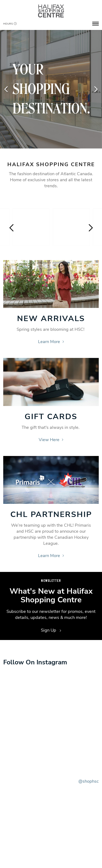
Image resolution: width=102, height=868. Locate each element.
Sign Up (51, 630)
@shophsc (89, 781)
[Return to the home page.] (51, 11)
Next (96, 89)
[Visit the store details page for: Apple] (71, 227)
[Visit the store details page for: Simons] (31, 227)
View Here (51, 440)
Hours (10, 24)
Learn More (51, 342)
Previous (6, 89)
